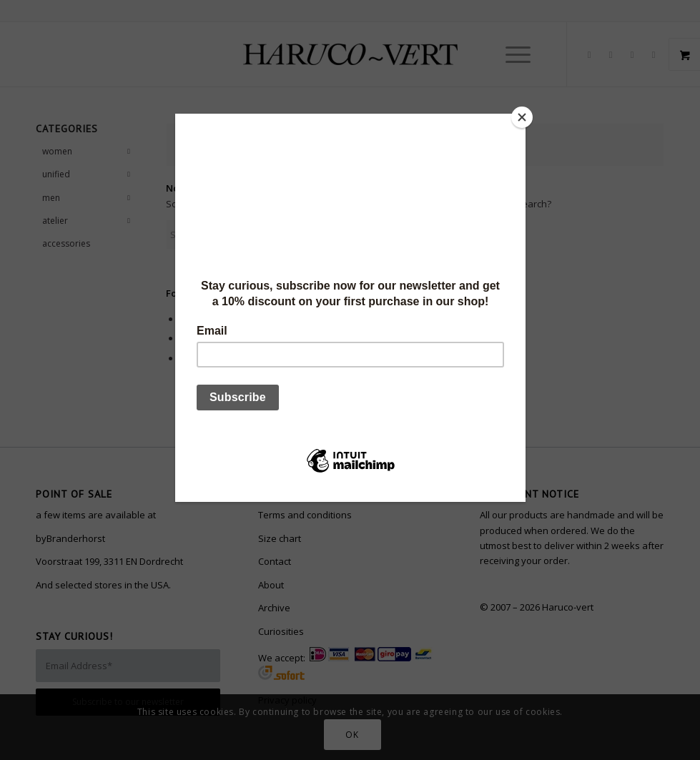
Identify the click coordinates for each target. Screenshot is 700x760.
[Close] (522, 117)
